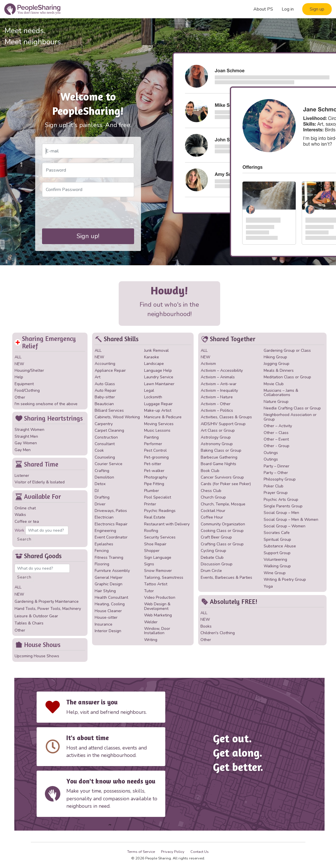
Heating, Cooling (110, 604)
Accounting (105, 364)
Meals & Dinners (279, 370)
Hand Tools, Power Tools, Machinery (48, 609)
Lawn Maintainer (159, 384)
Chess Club (211, 491)
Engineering (105, 531)
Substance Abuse (280, 546)
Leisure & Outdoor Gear (36, 616)
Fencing (102, 551)
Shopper (152, 551)
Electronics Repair (111, 524)
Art (98, 377)
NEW (19, 364)
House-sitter (106, 617)
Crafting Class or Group (222, 544)
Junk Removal (156, 350)
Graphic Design (109, 584)
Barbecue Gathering (219, 457)
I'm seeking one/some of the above (46, 404)
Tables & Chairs (29, 623)
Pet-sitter (153, 464)
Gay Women (26, 443)
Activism (208, 364)
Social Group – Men (281, 513)
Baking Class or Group (221, 450)
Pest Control (155, 450)
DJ (97, 491)
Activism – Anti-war (219, 384)
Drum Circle (211, 571)
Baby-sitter (105, 397)
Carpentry (104, 424)
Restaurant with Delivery (167, 524)
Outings (271, 453)
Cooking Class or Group (222, 531)
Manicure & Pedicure (163, 417)
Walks (20, 515)
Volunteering (275, 559)
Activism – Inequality (219, 390)
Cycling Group (213, 551)
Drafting (102, 497)
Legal (149, 390)
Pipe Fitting (154, 484)
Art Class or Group (218, 430)
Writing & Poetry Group (285, 579)
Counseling (105, 457)
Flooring (102, 564)
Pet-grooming (156, 457)
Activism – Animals (218, 377)
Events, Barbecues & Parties (226, 577)
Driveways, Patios (111, 511)
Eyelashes (104, 544)
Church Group (213, 497)
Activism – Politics (217, 410)
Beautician (104, 404)
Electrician (104, 517)
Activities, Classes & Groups (226, 417)
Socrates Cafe (277, 533)
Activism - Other (216, 404)
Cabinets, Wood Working (117, 417)
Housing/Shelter (29, 370)
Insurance (104, 624)
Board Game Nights (218, 464)
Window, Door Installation (157, 631)
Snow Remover (158, 571)
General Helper (109, 577)
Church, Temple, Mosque (223, 504)
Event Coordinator (111, 537)
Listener (22, 476)
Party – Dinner (277, 466)
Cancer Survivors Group (222, 477)
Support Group (277, 553)
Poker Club (274, 486)
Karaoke (152, 357)
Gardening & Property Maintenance (47, 601)
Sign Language (158, 557)
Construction (106, 437)
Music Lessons (157, 430)
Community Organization (223, 524)
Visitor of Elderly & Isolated (40, 482)
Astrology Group (216, 437)
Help (19, 377)
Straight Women (29, 430)
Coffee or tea (27, 522)
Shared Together (228, 339)
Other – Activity (278, 426)
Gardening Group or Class (287, 350)
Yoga (268, 586)
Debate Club (212, 557)
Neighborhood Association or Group (290, 417)
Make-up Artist (158, 410)
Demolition (104, 477)
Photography (156, 477)
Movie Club (274, 384)
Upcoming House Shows (37, 656)
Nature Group (276, 402)
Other (20, 397)
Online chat (25, 508)
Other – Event (276, 439)
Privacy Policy (173, 852)
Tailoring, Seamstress (164, 577)
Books (206, 626)
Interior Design (108, 631)
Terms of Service (141, 852)
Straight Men (26, 436)
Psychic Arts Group (281, 500)
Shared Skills (117, 339)
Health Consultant (111, 597)
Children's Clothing (218, 633)
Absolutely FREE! (229, 602)
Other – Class (276, 433)
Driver (100, 504)
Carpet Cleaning (109, 430)
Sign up (317, 9)
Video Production (160, 597)
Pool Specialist (158, 497)
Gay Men (23, 450)
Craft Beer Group (216, 537)
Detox (100, 484)
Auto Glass (105, 384)
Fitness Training (109, 557)
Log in (288, 9)
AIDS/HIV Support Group (223, 424)
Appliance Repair (110, 370)
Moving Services (159, 424)
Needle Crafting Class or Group (292, 408)
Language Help (158, 370)
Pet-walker (154, 471)
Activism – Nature (217, 397)
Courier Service (109, 464)
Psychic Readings (160, 511)
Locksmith (153, 397)
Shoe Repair (155, 544)
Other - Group (277, 446)
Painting (151, 437)
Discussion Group (217, 564)
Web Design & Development (157, 606)
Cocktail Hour (213, 511)
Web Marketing (158, 615)
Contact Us (200, 852)
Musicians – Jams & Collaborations (281, 393)
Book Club (210, 471)
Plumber (152, 491)
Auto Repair (106, 390)
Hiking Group (275, 357)
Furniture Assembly (112, 571)
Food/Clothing (27, 390)
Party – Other (276, 473)
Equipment (24, 384)
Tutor (149, 591)
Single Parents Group (283, 506)
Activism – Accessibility (222, 370)
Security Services (160, 537)
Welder (151, 622)
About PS (263, 9)
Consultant (105, 444)
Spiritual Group (277, 540)
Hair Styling (105, 591)
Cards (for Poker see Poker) (226, 484)
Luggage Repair (158, 404)
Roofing (151, 531)
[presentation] (86, 213)
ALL (18, 357)
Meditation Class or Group (287, 377)
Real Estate (155, 517)
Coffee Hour (212, 517)
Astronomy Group (217, 444)
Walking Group (277, 566)
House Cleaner (108, 611)
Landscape (154, 364)
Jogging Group (277, 364)
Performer (153, 444)
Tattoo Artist (156, 584)
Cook (99, 450)
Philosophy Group (280, 479)
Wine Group (275, 573)
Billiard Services (109, 410)
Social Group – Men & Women (291, 520)
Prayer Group (276, 493)
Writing (151, 640)
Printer (150, 504)
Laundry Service (159, 377)
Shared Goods (38, 556)
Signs (149, 564)
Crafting (102, 471)
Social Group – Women (285, 526)
